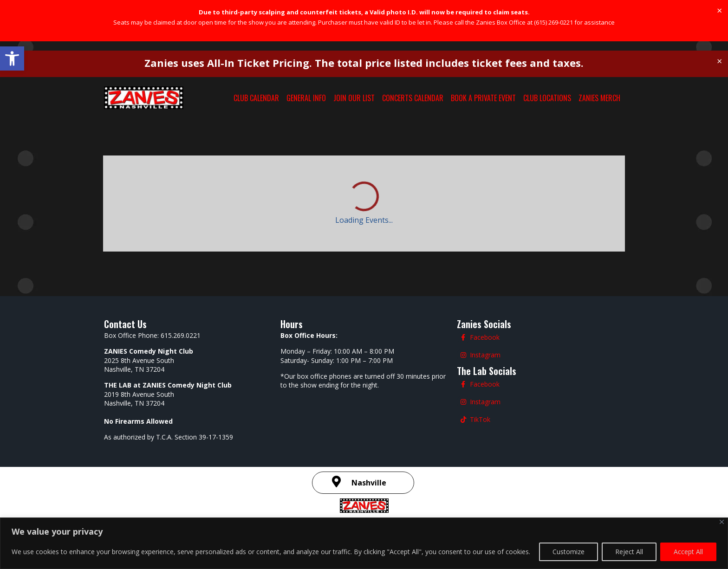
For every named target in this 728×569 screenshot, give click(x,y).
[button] (12, 58)
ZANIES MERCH (599, 98)
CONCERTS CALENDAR (413, 98)
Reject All (629, 552)
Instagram (485, 355)
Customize (569, 552)
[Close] (722, 522)
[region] (364, 543)
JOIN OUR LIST (354, 98)
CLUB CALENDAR (256, 98)
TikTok (480, 419)
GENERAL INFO (306, 98)
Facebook (485, 337)
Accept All (688, 552)
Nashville (369, 483)
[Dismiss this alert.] (719, 11)
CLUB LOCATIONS (547, 98)
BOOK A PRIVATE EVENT (483, 98)
